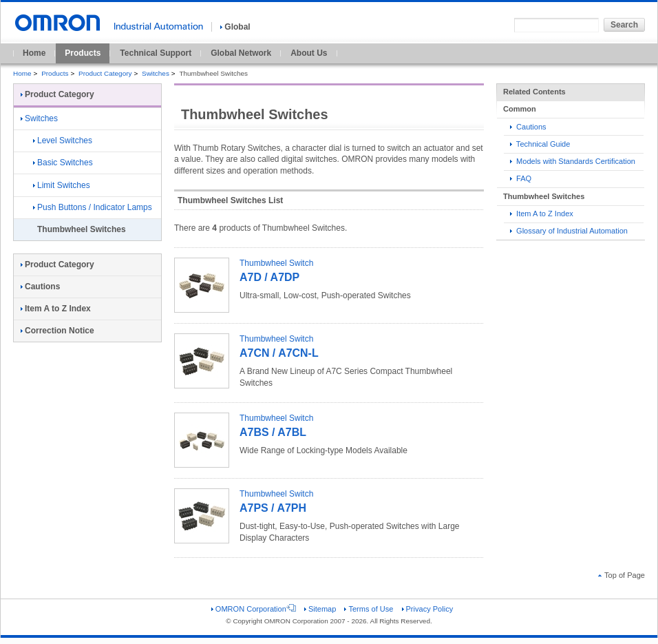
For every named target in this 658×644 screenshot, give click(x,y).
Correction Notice (57, 331)
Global (235, 27)
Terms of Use (369, 609)
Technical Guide (540, 144)
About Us (309, 53)
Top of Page (622, 575)
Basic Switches (63, 163)
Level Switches (63, 141)
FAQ (521, 178)
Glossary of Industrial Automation (569, 231)
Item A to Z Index (542, 214)
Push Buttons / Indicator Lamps (93, 207)
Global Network (241, 53)
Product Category (105, 73)
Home (34, 53)
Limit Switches (62, 185)
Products (83, 53)
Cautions (528, 127)
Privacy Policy (428, 609)
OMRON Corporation (254, 609)
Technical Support (156, 53)
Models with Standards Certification (573, 161)
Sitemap (320, 609)
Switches (156, 73)
